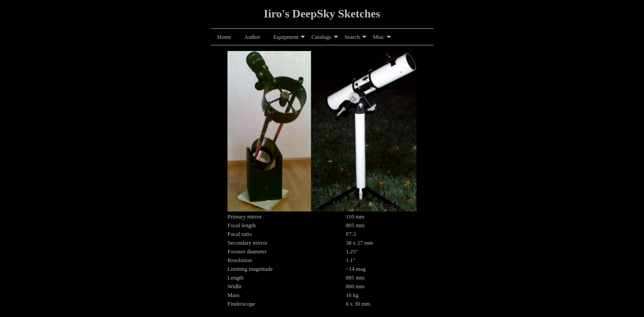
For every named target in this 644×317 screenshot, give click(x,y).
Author (252, 37)
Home (224, 37)
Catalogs (321, 37)
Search (352, 37)
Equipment (286, 37)
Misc (379, 37)
